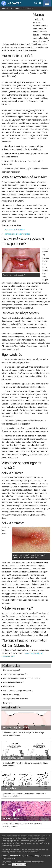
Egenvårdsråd (9, 686)
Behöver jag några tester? (13, 682)
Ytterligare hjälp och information (16, 699)
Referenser (8, 703)
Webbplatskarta (10, 859)
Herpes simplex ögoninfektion (17, 234)
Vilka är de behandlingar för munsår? (18, 691)
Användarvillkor (16, 856)
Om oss (5, 856)
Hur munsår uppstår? (12, 670)
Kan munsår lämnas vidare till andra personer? (22, 678)
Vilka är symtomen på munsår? (15, 674)
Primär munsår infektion (15, 229)
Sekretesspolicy (31, 856)
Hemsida (6, 9)
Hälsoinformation (18, 9)
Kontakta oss (45, 856)
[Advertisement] (16, 26)
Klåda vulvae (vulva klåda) (16, 728)
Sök (36, 3)
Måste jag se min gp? (12, 695)
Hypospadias (9, 788)
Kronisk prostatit (11, 818)
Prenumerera (20, 865)
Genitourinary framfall (13, 758)
